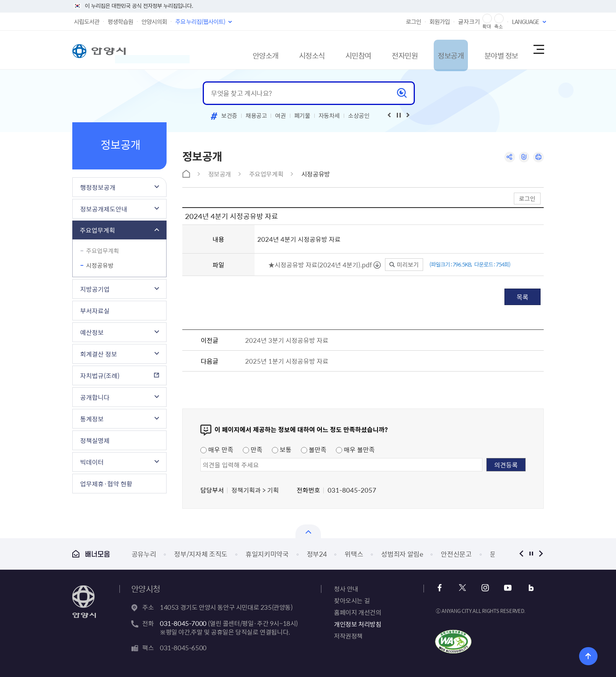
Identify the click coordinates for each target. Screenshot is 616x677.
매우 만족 (217, 449)
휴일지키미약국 (267, 554)
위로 (583, 655)
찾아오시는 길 (352, 600)
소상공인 (359, 116)
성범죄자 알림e (402, 554)
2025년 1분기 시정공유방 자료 (287, 361)
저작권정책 (348, 636)
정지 (531, 554)
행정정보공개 (98, 187)
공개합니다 (95, 397)
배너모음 (91, 554)
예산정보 (92, 332)
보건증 (229, 116)
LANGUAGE (525, 22)
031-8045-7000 (183, 623)
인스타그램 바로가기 (484, 588)
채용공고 (256, 116)
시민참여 (330, 50)
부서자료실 (95, 311)
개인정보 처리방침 (357, 624)
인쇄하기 (538, 157)
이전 (521, 554)
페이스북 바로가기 (441, 588)
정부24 (317, 554)
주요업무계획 (97, 230)
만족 (253, 449)
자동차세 (329, 116)
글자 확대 (487, 19)
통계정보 (92, 419)
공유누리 (144, 554)
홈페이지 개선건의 (357, 612)
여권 (280, 116)
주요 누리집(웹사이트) (200, 22)
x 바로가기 (463, 588)
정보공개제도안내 (104, 209)
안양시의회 (154, 22)
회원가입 (440, 22)
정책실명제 (95, 440)
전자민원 (381, 50)
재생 (399, 115)
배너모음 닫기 (308, 531)
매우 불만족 (355, 449)
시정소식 (278, 50)
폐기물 (302, 116)
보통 (282, 449)
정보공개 (433, 50)
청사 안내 (346, 589)
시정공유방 (100, 265)
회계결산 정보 (99, 354)
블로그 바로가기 (526, 588)
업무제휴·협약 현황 (106, 484)
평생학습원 (120, 22)
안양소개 (226, 50)
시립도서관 (87, 22)
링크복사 (523, 157)
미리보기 (404, 265)
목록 (522, 297)
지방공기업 (95, 289)
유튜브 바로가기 (505, 588)
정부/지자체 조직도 (201, 554)
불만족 (314, 449)
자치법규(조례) (100, 375)
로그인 (413, 22)
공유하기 (507, 157)
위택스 (354, 554)
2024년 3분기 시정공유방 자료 (287, 340)
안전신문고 (456, 554)
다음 (541, 554)
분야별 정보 (489, 50)
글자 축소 (499, 19)
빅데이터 (92, 462)
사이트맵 (538, 50)
